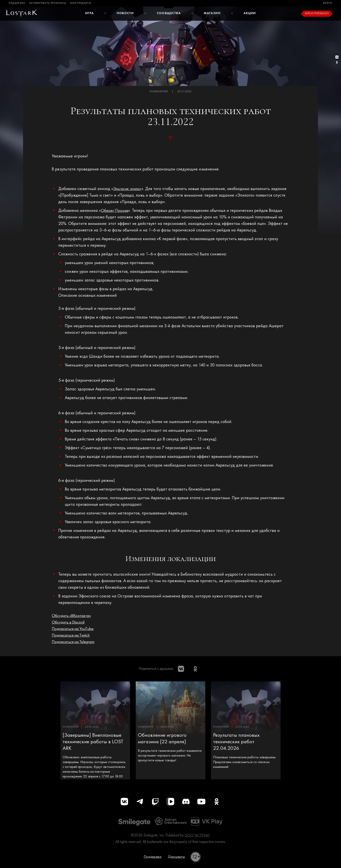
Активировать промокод (48, 3)
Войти (328, 3)
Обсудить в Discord (69, 622)
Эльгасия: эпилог (129, 189)
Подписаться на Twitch (73, 635)
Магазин (212, 13)
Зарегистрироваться (317, 14)
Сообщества (169, 13)
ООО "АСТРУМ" (197, 837)
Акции (250, 13)
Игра (89, 13)
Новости (125, 13)
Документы (177, 858)
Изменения (159, 92)
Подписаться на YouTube (75, 629)
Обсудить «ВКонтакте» (73, 616)
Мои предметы (81, 3)
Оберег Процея (115, 211)
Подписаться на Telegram (75, 642)
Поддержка (17, 3)
